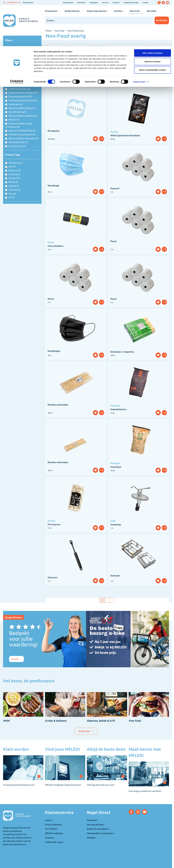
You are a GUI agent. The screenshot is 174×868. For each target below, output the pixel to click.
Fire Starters (54, 524)
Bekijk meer (86, 731)
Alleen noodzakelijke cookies (152, 24)
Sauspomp (116, 524)
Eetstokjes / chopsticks (122, 352)
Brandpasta (54, 131)
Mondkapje (54, 185)
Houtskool (116, 467)
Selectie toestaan (152, 15)
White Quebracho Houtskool (125, 135)
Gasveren (53, 577)
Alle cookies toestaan (152, 7)
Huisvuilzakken (56, 246)
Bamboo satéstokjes (58, 405)
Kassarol (115, 188)
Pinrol (113, 241)
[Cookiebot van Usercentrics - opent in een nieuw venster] (17, 36)
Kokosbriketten (118, 409)
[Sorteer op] (155, 77)
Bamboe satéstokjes (58, 462)
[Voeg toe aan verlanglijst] (95, 139)
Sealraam (115, 576)
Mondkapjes (54, 351)
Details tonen (139, 36)
